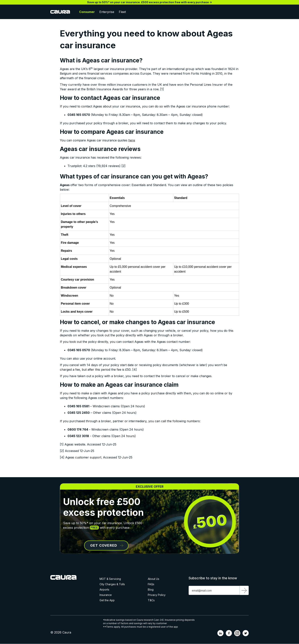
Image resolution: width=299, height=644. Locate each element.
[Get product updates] (214, 590)
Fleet (122, 12)
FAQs (151, 584)
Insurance (106, 595)
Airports (104, 590)
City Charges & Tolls (112, 584)
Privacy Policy (157, 595)
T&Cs (151, 600)
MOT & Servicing (110, 579)
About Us (154, 579)
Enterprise (107, 12)
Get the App (107, 600)
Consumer (87, 12)
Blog (151, 590)
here (132, 140)
